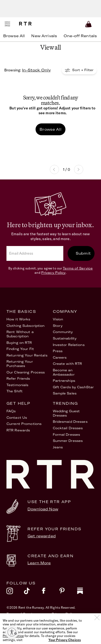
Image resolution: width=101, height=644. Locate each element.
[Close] (97, 626)
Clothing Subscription (26, 326)
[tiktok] (33, 592)
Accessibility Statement (28, 620)
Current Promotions (24, 424)
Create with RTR (67, 364)
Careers (60, 357)
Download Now (43, 509)
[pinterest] (68, 592)
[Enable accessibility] (12, 632)
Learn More (39, 563)
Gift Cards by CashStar (73, 387)
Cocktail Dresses (68, 428)
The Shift (15, 391)
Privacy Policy (53, 273)
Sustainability (65, 338)
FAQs (11, 411)
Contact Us (17, 418)
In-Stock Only (36, 70)
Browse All (50, 129)
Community (63, 332)
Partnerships (64, 381)
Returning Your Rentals (27, 355)
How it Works (18, 319)
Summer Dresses (68, 441)
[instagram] (15, 592)
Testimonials (17, 385)
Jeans (58, 447)
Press (58, 351)
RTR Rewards (18, 430)
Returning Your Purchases (20, 364)
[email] (35, 253)
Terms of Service (78, 268)
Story (58, 326)
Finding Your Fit (20, 349)
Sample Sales (65, 393)
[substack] (86, 592)
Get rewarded (42, 536)
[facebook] (50, 592)
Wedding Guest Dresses (66, 413)
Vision (58, 319)
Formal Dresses (67, 434)
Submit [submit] (83, 253)
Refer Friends (18, 378)
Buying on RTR (19, 343)
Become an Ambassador (64, 372)
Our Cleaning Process (26, 372)
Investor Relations (69, 345)
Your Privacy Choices (70, 620)
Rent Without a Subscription (20, 334)
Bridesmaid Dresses (70, 422)
